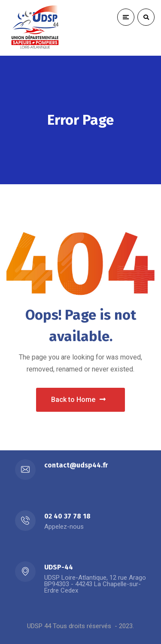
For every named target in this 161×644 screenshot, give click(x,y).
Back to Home (78, 400)
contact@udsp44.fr (76, 465)
